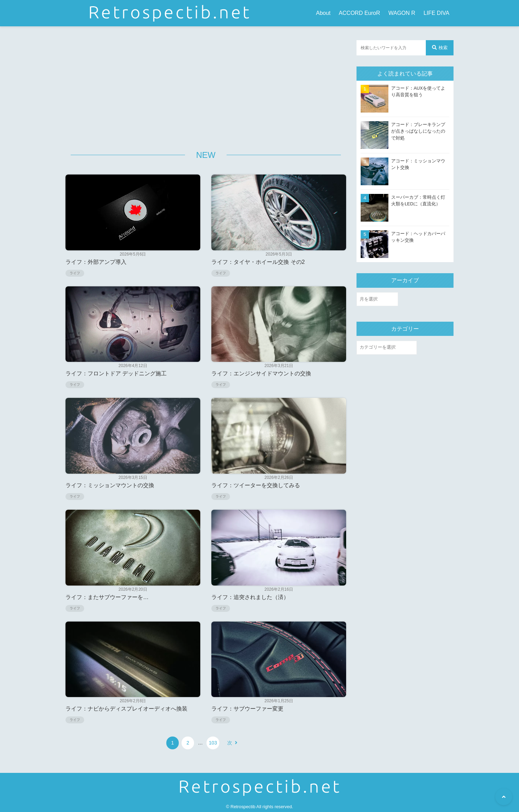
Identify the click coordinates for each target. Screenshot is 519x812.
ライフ (75, 273)
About (323, 13)
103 (212, 743)
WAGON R (402, 13)
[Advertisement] (206, 89)
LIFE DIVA (437, 13)
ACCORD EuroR (359, 13)
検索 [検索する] (440, 48)
